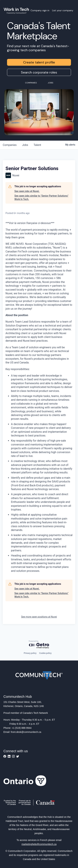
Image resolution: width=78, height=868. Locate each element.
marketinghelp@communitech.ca (39, 844)
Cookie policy (45, 653)
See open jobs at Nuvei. (27, 191)
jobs (25, 145)
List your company (63, 10)
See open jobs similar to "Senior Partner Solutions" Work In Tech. (41, 197)
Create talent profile (39, 62)
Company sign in (40, 10)
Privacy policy (30, 653)
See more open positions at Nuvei (39, 617)
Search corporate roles (39, 72)
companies (10, 145)
